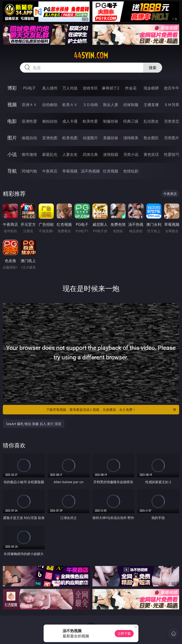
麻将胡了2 (111, 88)
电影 (12, 121)
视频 (12, 104)
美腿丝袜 (111, 138)
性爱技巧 (172, 154)
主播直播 (151, 105)
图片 (12, 138)
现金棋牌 (151, 88)
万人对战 (70, 88)
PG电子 (29, 88)
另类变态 (172, 121)
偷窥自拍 (29, 138)
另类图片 (172, 138)
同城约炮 (29, 171)
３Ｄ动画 (90, 105)
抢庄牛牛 (172, 88)
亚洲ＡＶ (29, 105)
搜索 (153, 68)
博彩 (12, 88)
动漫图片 (90, 138)
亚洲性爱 (29, 121)
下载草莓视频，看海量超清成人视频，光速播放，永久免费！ (111, 410)
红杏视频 (111, 171)
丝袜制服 (131, 105)
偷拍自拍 (50, 121)
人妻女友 (70, 154)
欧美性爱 (90, 121)
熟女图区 (151, 138)
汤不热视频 (90, 171)
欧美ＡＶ (70, 105)
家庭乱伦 (50, 154)
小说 (12, 154)
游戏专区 (90, 88)
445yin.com (91, 56)
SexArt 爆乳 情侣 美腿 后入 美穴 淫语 (34, 424)
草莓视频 (70, 171)
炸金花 (131, 88)
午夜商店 (50, 171)
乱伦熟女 (151, 121)
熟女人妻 (111, 105)
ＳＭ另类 (172, 105)
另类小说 (131, 154)
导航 (12, 171)
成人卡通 (70, 121)
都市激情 (29, 154)
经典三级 (131, 121)
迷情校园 (111, 154)
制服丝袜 (111, 121)
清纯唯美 (131, 138)
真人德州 (50, 88)
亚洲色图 (50, 138)
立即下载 (124, 633)
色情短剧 (131, 171)
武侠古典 (90, 154)
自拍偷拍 (50, 105)
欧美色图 (70, 138)
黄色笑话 (151, 154)
